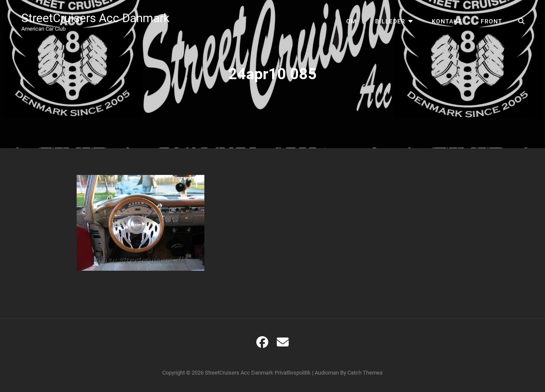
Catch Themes (365, 373)
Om (351, 21)
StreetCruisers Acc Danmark (95, 18)
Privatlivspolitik (293, 373)
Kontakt (447, 21)
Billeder (390, 21)
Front (492, 21)
